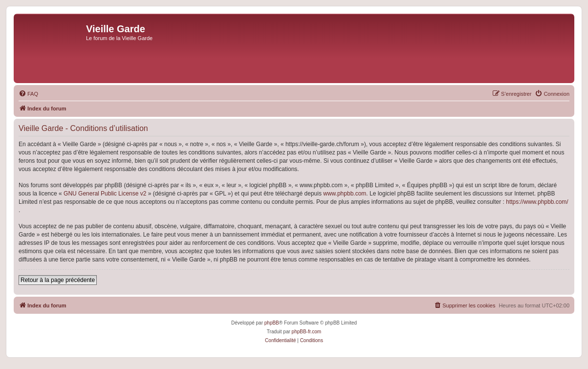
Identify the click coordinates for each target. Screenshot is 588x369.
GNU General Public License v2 (105, 194)
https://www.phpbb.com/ (537, 202)
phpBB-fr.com (307, 332)
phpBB (272, 323)
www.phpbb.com (345, 194)
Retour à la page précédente (58, 280)
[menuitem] (28, 94)
